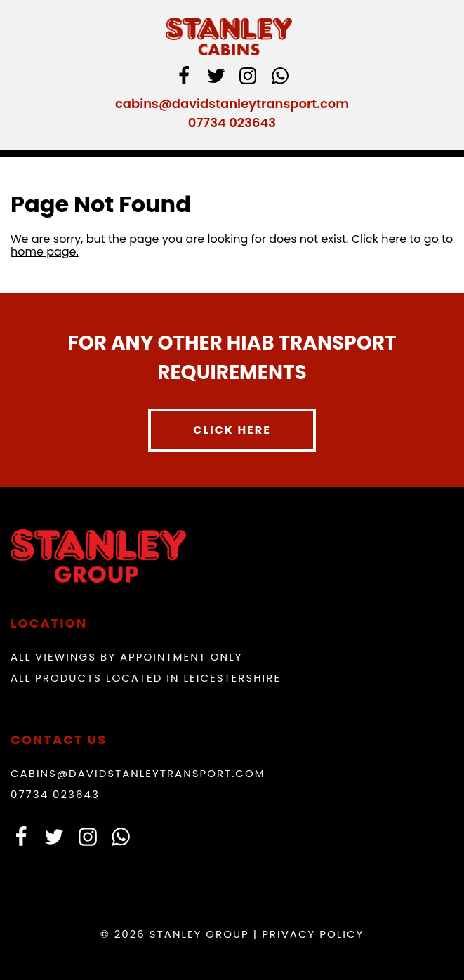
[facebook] (184, 78)
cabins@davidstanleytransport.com (232, 104)
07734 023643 (232, 122)
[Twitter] (216, 78)
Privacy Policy (313, 934)
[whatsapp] (280, 78)
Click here (232, 430)
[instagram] (248, 78)
